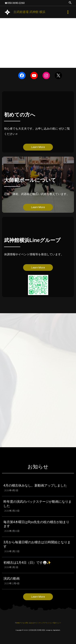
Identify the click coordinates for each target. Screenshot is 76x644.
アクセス (23, 623)
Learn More (38, 147)
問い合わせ (30, 623)
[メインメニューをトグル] (68, 12)
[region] (38, 43)
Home (17, 623)
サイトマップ (39, 623)
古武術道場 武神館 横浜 (29, 12)
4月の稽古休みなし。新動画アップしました (35, 485)
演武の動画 (12, 579)
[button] (70, 3)
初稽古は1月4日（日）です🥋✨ (27, 563)
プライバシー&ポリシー (52, 623)
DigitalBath (56, 630)
